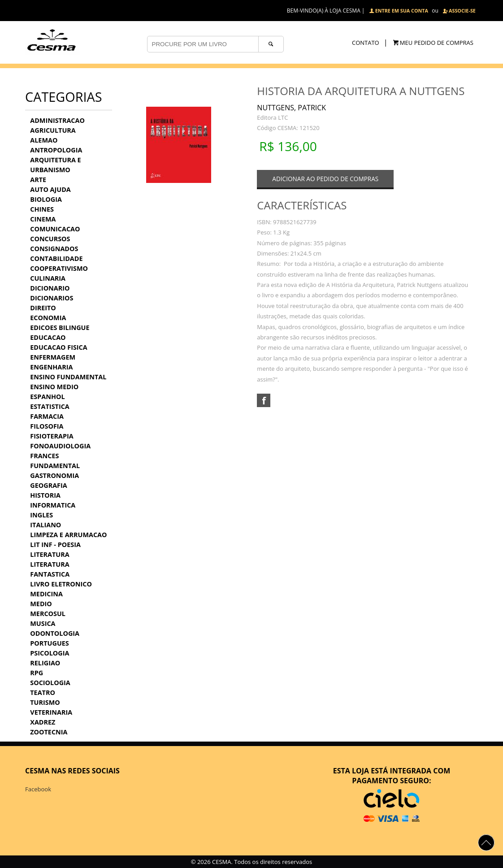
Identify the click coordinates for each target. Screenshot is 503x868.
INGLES (41, 515)
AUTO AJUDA (50, 189)
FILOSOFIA (47, 426)
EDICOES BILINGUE (60, 328)
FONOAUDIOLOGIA (60, 446)
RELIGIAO (45, 663)
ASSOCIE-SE (462, 11)
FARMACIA (47, 416)
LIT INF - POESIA (55, 545)
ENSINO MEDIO (54, 387)
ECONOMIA (48, 318)
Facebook (38, 789)
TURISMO (45, 702)
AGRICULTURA (53, 130)
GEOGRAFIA (48, 485)
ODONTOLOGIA (55, 633)
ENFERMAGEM (53, 357)
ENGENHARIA (51, 367)
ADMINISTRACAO (57, 120)
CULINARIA (48, 278)
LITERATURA (50, 554)
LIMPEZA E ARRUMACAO (68, 535)
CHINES (42, 209)
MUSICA (43, 623)
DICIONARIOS (52, 298)
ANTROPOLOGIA (56, 150)
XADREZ (43, 722)
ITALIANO (46, 525)
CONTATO (366, 43)
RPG (37, 673)
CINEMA (43, 219)
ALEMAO (44, 140)
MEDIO (41, 604)
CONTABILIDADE (56, 258)
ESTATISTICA (50, 406)
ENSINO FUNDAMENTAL (68, 377)
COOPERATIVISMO (59, 268)
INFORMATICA (53, 505)
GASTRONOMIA (54, 475)
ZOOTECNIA (49, 732)
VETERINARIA (51, 712)
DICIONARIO (50, 288)
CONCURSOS (50, 239)
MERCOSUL (48, 614)
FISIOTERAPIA (52, 436)
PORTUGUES (49, 643)
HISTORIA (45, 495)
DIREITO (43, 308)
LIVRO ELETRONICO (61, 584)
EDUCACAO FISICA (59, 347)
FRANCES (44, 456)
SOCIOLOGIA (50, 683)
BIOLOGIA (46, 199)
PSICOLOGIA (50, 653)
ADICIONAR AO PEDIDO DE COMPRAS (325, 179)
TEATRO (43, 692)
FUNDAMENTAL (55, 466)
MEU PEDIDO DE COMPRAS (437, 43)
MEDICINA (46, 594)
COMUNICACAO (55, 229)
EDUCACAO (48, 337)
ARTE (38, 180)
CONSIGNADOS (54, 249)
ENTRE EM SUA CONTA (402, 11)
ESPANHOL (47, 397)
